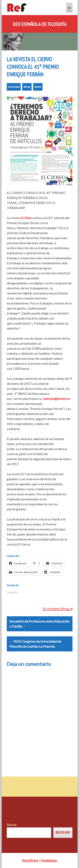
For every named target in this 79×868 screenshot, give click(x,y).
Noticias (27, 87)
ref (71, 609)
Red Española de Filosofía (40, 24)
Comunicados (14, 87)
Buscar (12, 825)
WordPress (30, 860)
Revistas (38, 87)
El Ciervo (26, 218)
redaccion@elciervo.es (57, 399)
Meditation (49, 860)
